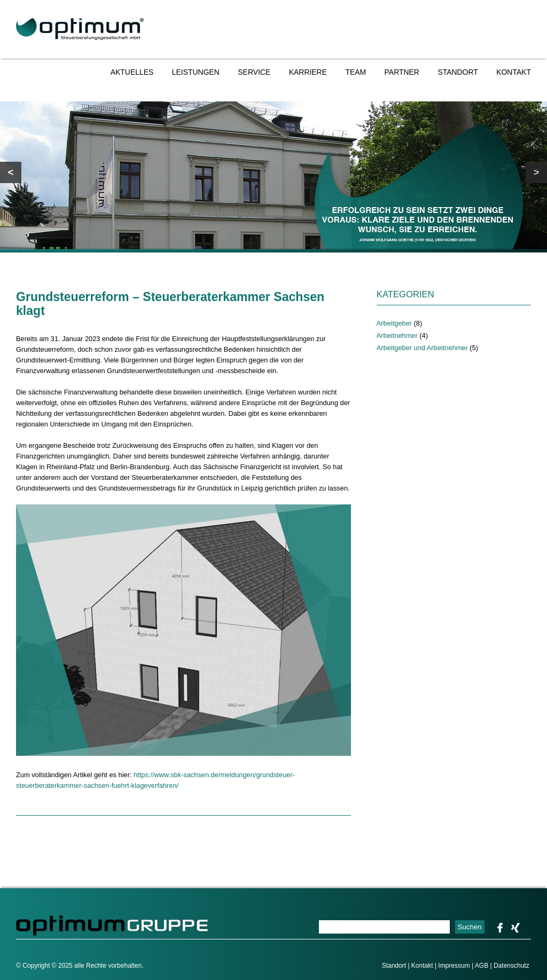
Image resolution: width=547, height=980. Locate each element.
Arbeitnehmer (397, 335)
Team (355, 72)
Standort (458, 72)
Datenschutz (511, 966)
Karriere (308, 72)
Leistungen (196, 72)
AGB (482, 966)
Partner (402, 72)
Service (254, 72)
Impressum (454, 966)
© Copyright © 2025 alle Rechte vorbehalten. (80, 966)
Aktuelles (132, 72)
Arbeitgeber (394, 323)
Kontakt (514, 72)
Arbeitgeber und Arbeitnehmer (422, 348)
